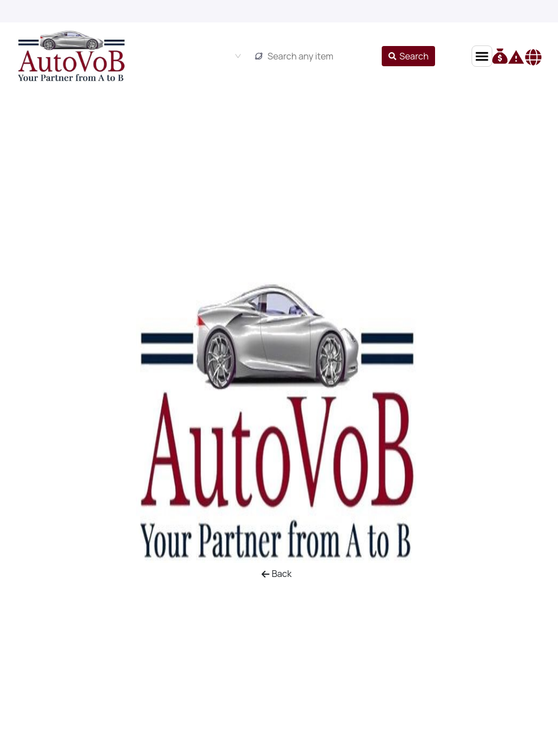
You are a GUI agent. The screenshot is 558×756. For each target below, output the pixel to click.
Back (276, 574)
